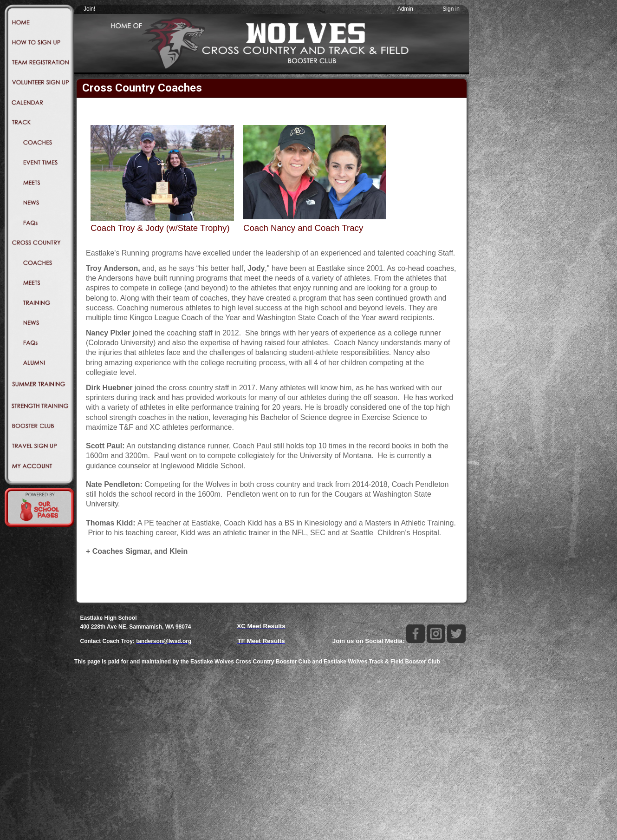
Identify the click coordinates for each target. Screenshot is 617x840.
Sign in (451, 9)
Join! (89, 9)
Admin (405, 9)
